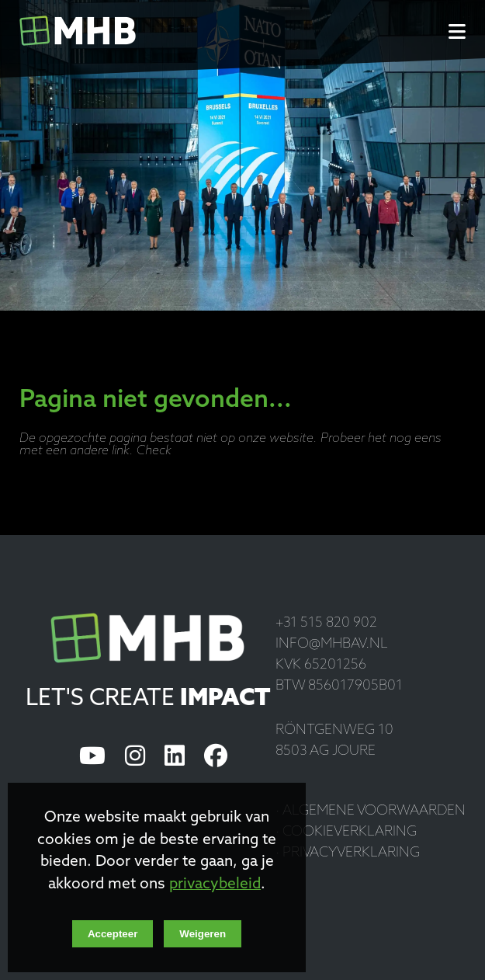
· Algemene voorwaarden (371, 811)
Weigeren (203, 934)
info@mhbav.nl (332, 644)
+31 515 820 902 (326, 623)
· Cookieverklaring (346, 832)
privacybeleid (215, 885)
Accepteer (113, 934)
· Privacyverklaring (348, 853)
